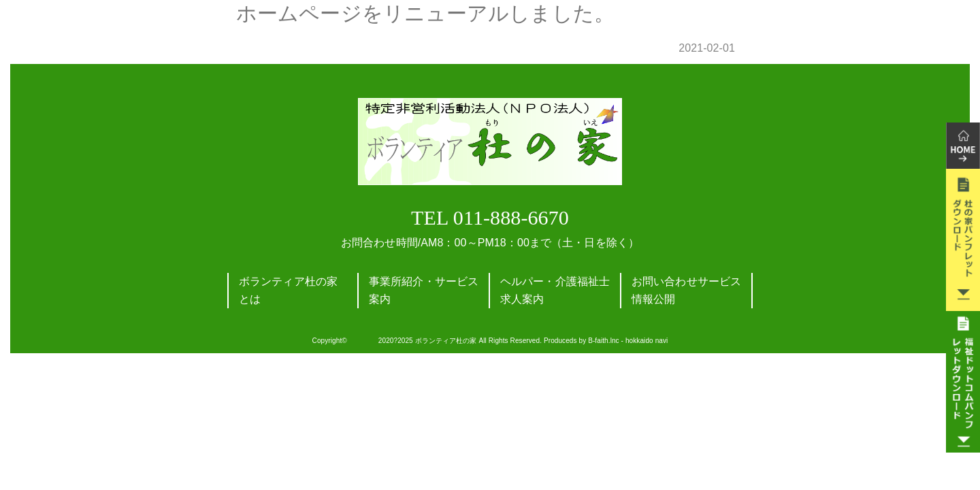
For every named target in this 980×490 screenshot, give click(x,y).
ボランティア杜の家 (446, 341)
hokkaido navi (647, 341)
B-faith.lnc (604, 341)
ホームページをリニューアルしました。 (425, 13)
